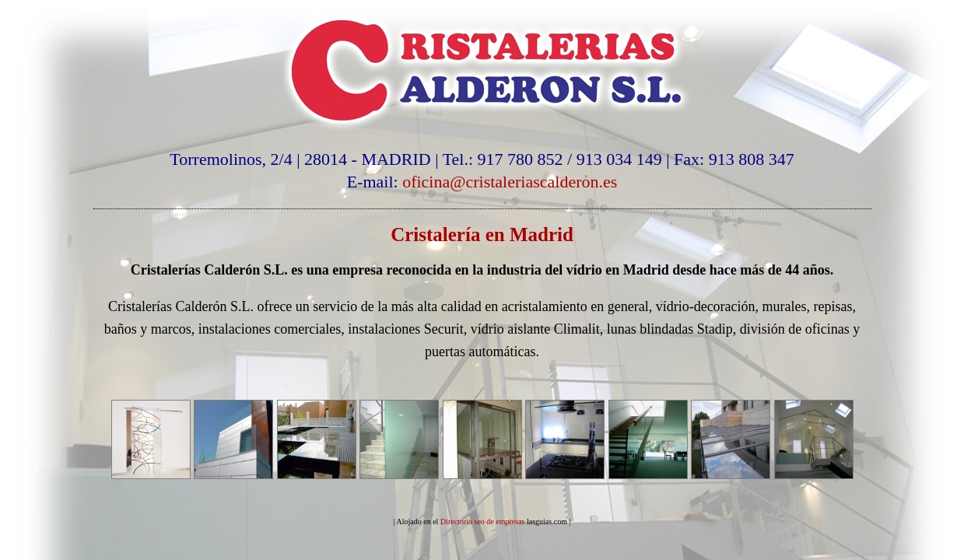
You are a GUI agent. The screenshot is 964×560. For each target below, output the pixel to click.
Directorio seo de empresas (483, 521)
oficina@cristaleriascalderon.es (510, 182)
